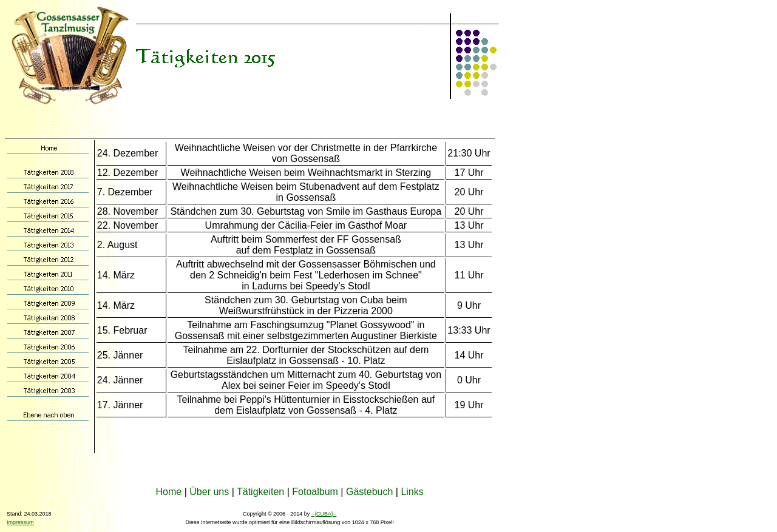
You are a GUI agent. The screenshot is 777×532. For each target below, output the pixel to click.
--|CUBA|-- (324, 514)
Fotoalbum (315, 492)
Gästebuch (369, 492)
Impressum (20, 522)
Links (412, 492)
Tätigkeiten (260, 492)
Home (169, 492)
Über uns (209, 492)
